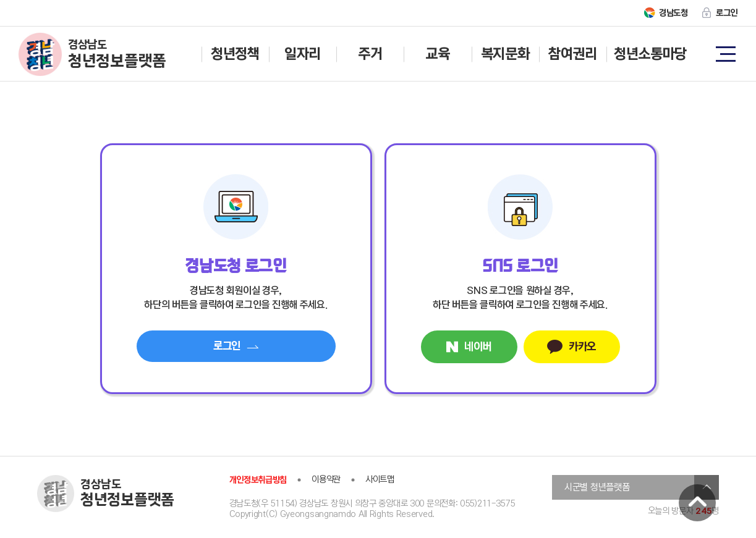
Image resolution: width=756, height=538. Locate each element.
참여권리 (573, 54)
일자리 (303, 54)
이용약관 (326, 480)
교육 (437, 54)
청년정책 (235, 54)
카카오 (571, 347)
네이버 (469, 347)
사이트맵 (380, 480)
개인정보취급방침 (258, 480)
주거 (370, 54)
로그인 (727, 13)
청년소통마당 (650, 54)
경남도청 (673, 13)
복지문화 (505, 54)
